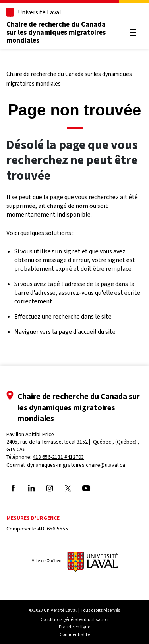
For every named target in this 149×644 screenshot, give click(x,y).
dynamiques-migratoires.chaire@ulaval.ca (76, 465)
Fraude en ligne (74, 627)
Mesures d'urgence (33, 518)
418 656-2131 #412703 (58, 457)
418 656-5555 (53, 529)
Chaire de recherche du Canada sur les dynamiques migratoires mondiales (56, 32)
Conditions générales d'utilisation (74, 619)
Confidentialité (75, 634)
